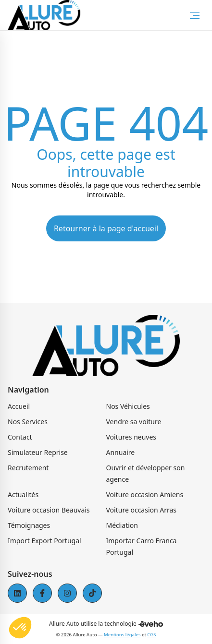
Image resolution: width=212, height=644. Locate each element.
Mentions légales (122, 635)
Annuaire (121, 452)
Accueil (19, 406)
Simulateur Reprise (38, 452)
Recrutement (28, 468)
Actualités (23, 495)
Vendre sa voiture (134, 422)
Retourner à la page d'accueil (106, 228)
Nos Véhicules (128, 406)
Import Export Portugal (44, 541)
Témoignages (29, 525)
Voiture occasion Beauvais (49, 510)
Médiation (122, 525)
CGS (151, 635)
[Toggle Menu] (195, 15)
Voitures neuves (131, 437)
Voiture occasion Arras (142, 510)
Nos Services (28, 422)
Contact (20, 437)
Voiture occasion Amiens (145, 495)
